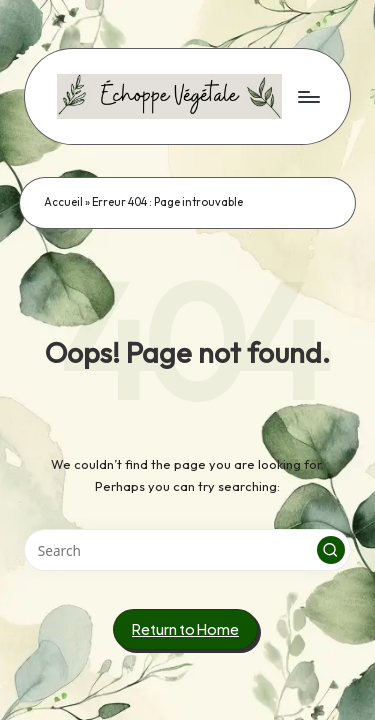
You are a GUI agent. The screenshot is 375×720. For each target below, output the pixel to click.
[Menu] (308, 96)
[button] (331, 550)
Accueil (63, 202)
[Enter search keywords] (187, 550)
